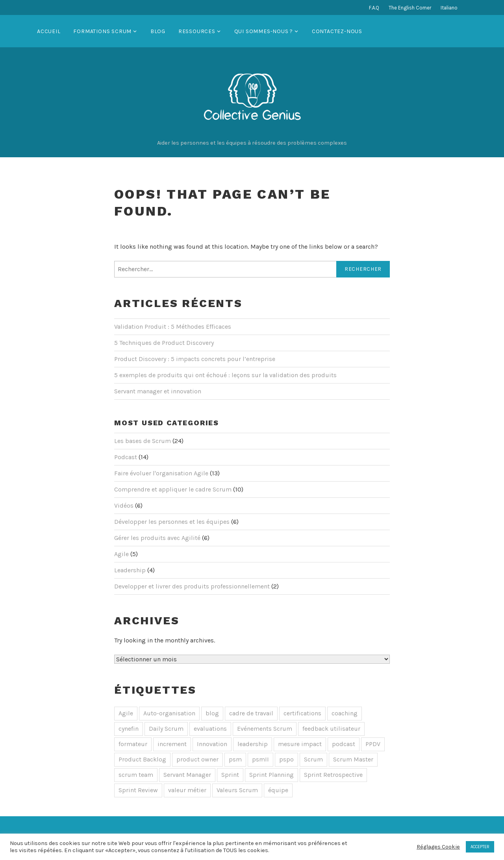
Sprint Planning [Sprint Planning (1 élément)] (271, 775)
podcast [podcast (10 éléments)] (344, 744)
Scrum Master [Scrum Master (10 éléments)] (353, 759)
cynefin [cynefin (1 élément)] (129, 729)
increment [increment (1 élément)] (172, 744)
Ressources (197, 31)
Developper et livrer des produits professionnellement (192, 586)
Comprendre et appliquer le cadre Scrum (173, 489)
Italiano (449, 8)
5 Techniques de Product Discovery (164, 343)
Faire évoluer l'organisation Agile (161, 473)
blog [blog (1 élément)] (212, 713)
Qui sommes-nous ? (264, 31)
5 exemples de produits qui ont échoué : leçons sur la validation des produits (225, 375)
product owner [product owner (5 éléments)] (197, 759)
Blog (158, 31)
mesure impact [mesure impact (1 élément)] (300, 744)
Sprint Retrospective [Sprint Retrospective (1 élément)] (333, 775)
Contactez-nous (337, 31)
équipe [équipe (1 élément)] (278, 790)
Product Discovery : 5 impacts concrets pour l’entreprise (195, 359)
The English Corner (410, 8)
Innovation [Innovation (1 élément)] (212, 744)
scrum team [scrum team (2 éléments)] (136, 775)
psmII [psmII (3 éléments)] (260, 759)
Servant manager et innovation (158, 391)
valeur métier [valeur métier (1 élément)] (187, 790)
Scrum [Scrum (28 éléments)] (313, 759)
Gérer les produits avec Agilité (157, 538)
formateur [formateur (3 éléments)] (133, 744)
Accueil (49, 31)
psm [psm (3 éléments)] (235, 759)
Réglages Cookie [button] (438, 847)
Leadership (130, 570)
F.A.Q (374, 8)
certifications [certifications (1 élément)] (302, 713)
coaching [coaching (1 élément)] (345, 713)
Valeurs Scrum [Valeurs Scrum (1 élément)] (237, 790)
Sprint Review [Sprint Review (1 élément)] (138, 790)
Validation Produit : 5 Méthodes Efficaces (173, 327)
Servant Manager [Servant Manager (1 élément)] (187, 775)
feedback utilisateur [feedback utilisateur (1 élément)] (331, 729)
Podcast (126, 457)
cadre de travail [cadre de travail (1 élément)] (251, 713)
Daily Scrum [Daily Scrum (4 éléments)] (166, 729)
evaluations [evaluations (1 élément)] (210, 729)
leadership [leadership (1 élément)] (253, 744)
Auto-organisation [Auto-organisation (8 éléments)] (169, 713)
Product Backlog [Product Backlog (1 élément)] (142, 759)
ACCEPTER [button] (480, 847)
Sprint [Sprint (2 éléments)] (230, 775)
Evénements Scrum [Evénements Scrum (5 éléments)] (265, 729)
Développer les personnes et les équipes (172, 522)
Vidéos (124, 505)
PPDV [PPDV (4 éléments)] (373, 744)
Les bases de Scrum (143, 441)
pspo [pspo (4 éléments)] (286, 759)
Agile (121, 554)
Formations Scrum (102, 31)
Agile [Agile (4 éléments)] (126, 713)
